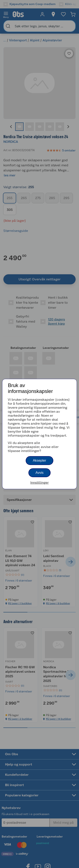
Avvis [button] (40, 473)
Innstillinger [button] (39, 483)
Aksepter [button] (39, 460)
